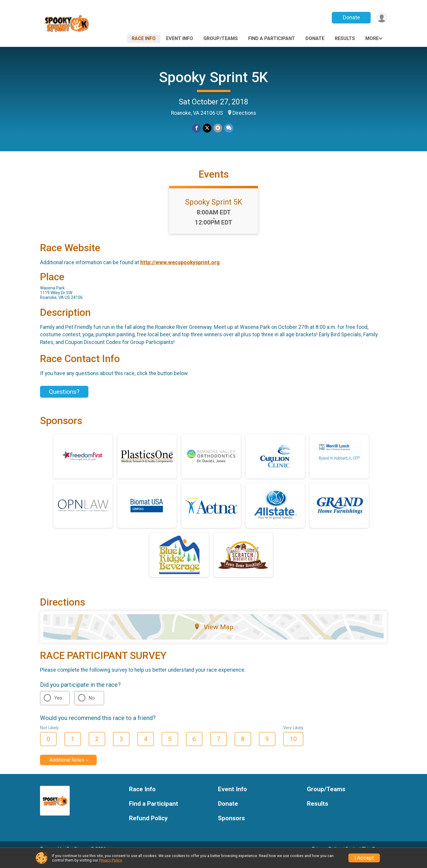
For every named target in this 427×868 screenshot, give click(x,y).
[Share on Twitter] (207, 128)
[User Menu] (381, 18)
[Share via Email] (218, 128)
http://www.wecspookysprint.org (180, 270)
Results (345, 38)
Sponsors (231, 827)
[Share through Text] (228, 128)
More (372, 38)
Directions (244, 113)
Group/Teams (221, 38)
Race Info (144, 38)
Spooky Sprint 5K (213, 77)
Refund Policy (148, 827)
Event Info (180, 38)
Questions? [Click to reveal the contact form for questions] (64, 400)
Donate (351, 17)
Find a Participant (272, 38)
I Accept (364, 858)
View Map (214, 635)
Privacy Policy (110, 860)
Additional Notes (67, 768)
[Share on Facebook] (197, 128)
